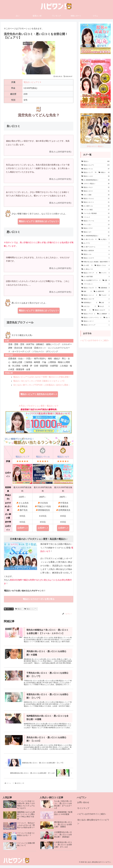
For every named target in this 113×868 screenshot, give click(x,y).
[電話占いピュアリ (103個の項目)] (95, 165)
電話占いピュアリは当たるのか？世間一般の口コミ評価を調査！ (42, 377)
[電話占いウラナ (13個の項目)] (95, 228)
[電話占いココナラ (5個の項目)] (95, 258)
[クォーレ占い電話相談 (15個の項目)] (95, 213)
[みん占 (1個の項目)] (104, 306)
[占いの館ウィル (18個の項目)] (95, 206)
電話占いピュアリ (32, 82)
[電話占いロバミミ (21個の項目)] (95, 202)
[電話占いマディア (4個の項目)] (89, 273)
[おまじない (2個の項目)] (89, 306)
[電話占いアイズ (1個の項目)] (88, 314)
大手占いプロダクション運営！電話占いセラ (39, 419)
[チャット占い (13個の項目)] (95, 225)
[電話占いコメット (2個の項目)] (89, 295)
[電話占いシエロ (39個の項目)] (95, 176)
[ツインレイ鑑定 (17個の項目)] (95, 210)
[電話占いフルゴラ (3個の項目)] (89, 288)
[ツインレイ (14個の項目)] (95, 217)
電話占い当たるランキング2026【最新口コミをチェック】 (39, 381)
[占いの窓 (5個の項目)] (87, 266)
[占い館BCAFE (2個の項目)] (102, 292)
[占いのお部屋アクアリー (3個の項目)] (91, 280)
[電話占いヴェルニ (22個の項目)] (95, 199)
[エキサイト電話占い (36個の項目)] (95, 184)
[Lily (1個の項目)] (106, 318)
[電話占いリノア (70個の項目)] (89, 173)
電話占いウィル (43, 457)
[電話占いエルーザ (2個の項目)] (95, 299)
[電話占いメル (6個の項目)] (95, 254)
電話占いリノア (22, 457)
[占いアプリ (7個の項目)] (95, 243)
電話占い (19, 609)
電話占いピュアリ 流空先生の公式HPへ (39, 394)
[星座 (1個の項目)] (86, 310)
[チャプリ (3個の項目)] (104, 273)
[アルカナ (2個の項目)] (104, 295)
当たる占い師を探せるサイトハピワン (93, 824)
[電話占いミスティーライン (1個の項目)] (91, 318)
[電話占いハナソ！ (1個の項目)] (95, 321)
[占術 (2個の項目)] (104, 303)
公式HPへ (22, 528)
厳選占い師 (9, 609)
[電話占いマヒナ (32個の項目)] (95, 187)
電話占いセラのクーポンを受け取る (39, 599)
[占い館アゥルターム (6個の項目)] (95, 247)
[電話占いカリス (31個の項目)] (95, 191)
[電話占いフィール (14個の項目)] (95, 221)
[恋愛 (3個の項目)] (106, 280)
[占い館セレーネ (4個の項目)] (95, 269)
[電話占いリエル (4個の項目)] (102, 266)
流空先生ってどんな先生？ (39, 115)
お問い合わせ (83, 805)
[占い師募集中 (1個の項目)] (103, 314)
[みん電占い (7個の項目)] (104, 239)
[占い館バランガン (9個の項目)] (89, 239)
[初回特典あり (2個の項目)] (89, 303)
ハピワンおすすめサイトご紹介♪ (95, 340)
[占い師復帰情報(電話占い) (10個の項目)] (95, 236)
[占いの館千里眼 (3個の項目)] (95, 277)
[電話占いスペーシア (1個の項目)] (95, 325)
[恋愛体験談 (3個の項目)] (104, 288)
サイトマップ (83, 811)
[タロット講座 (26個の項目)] (95, 195)
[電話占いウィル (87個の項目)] (95, 169)
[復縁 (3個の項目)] (86, 292)
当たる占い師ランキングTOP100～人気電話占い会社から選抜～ (42, 385)
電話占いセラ (63, 457)
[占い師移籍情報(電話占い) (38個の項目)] (95, 180)
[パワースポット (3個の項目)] (95, 284)
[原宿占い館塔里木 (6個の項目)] (95, 251)
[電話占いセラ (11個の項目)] (95, 232)
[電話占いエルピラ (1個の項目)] (101, 310)
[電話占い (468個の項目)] (95, 161)
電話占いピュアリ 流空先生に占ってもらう (39, 221)
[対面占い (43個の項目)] (104, 173)
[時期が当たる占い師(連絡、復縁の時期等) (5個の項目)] (95, 262)
